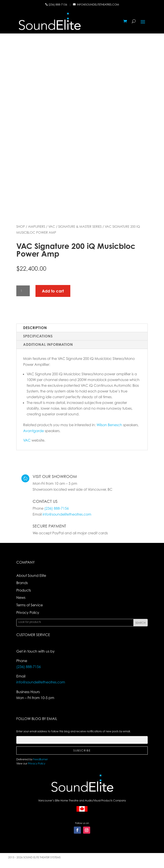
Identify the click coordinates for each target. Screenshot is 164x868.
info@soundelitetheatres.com (98, 5)
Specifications (38, 336)
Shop (21, 226)
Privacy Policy (28, 613)
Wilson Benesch (109, 425)
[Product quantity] (23, 291)
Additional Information (48, 344)
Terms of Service (30, 605)
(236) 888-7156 (58, 5)
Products (24, 590)
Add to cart (53, 291)
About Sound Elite (31, 576)
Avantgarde (34, 431)
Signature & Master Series (80, 226)
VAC (52, 226)
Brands (22, 583)
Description (35, 328)
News (21, 598)
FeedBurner (40, 759)
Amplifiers (37, 226)
